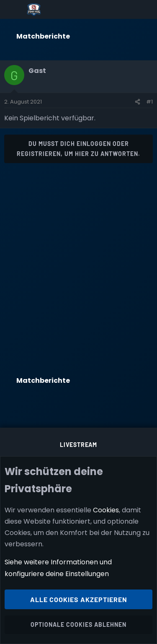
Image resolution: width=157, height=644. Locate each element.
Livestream (78, 445)
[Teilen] (138, 102)
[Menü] (13, 10)
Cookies (106, 510)
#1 (149, 102)
